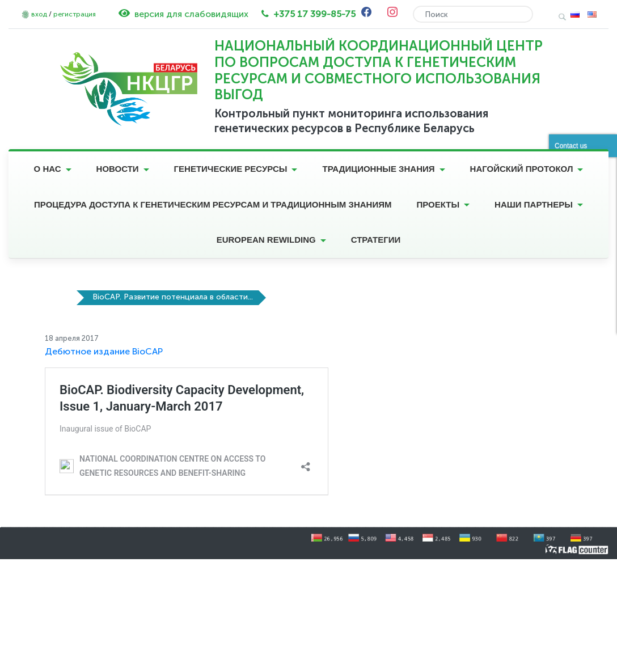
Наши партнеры (534, 204)
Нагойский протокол (522, 169)
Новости (118, 169)
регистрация (75, 14)
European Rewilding (266, 240)
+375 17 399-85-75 (314, 14)
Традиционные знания (378, 169)
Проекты (438, 204)
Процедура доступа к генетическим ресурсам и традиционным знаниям (213, 204)
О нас (48, 169)
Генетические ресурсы (231, 169)
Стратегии (376, 240)
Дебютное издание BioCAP (104, 351)
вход (39, 14)
